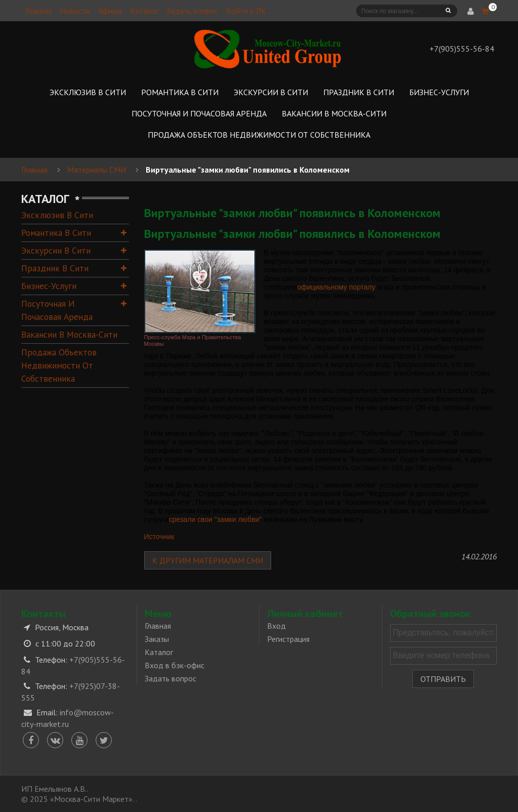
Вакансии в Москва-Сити (69, 334)
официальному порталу (336, 287)
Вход (276, 626)
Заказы (157, 639)
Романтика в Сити (56, 233)
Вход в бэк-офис (175, 665)
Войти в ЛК (246, 11)
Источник (159, 537)
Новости (75, 11)
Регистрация (288, 639)
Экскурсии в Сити (56, 250)
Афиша (110, 11)
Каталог (144, 11)
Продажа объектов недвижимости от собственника (59, 365)
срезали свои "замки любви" (215, 519)
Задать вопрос (192, 11)
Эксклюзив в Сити (57, 215)
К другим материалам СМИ (208, 560)
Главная (38, 11)
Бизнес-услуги (49, 286)
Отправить (443, 679)
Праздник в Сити (55, 268)
